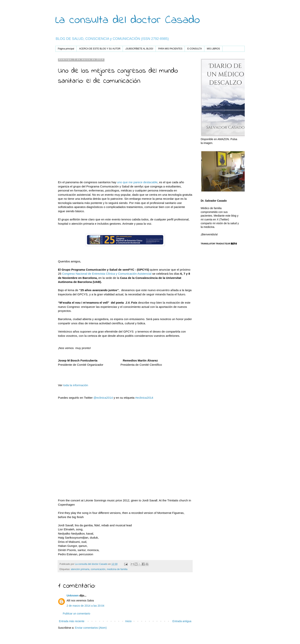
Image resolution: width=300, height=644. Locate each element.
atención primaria (80, 569)
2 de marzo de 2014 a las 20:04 (85, 606)
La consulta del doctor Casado (128, 20)
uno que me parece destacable (137, 182)
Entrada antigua (182, 621)
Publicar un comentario (76, 614)
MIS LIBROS (213, 49)
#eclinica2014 (144, 398)
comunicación (98, 569)
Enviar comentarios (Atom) (91, 628)
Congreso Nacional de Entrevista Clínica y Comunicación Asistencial (107, 274)
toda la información (75, 385)
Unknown (73, 596)
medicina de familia (117, 569)
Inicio (128, 621)
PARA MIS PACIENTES (170, 49)
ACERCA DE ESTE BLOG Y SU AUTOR (100, 49)
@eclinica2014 (103, 398)
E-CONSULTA (195, 49)
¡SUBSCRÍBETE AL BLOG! (139, 49)
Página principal (66, 49)
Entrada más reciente (72, 621)
